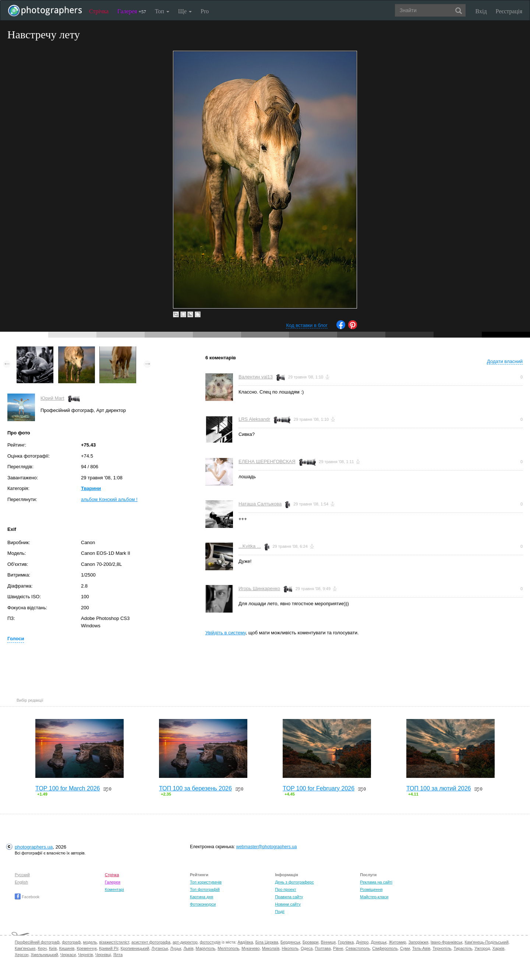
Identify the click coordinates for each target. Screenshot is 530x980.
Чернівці (103, 955)
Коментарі (114, 889)
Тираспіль (463, 948)
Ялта (118, 955)
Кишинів (67, 948)
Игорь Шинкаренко (259, 588)
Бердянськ (290, 942)
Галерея (132, 11)
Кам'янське (25, 948)
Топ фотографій (205, 889)
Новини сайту (288, 904)
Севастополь (358, 948)
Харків (499, 948)
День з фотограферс (294, 882)
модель (90, 942)
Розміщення (371, 889)
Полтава (323, 948)
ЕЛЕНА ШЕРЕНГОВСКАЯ (267, 461)
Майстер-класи (374, 897)
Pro (205, 11)
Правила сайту (289, 897)
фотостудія (210, 942)
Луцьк (176, 948)
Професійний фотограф (37, 942)
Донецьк (379, 942)
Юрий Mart (52, 398)
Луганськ (160, 948)
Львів (188, 948)
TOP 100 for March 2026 (68, 788)
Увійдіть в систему (226, 633)
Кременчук (87, 948)
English (21, 882)
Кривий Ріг (109, 948)
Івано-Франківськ (446, 942)
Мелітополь (228, 948)
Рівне (338, 948)
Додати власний (505, 361)
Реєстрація (509, 11)
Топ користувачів (206, 882)
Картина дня (202, 897)
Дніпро (362, 942)
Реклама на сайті (376, 882)
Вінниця (328, 942)
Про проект (285, 889)
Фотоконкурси (203, 904)
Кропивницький (135, 948)
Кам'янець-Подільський (486, 942)
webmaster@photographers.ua (267, 847)
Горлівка (346, 942)
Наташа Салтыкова (260, 504)
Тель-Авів (421, 948)
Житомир (397, 942)
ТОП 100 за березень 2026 (195, 788)
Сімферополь (385, 948)
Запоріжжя (418, 942)
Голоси (16, 639)
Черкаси (68, 955)
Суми (405, 948)
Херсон (22, 955)
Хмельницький (45, 955)
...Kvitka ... (250, 546)
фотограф (71, 942)
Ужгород (482, 948)
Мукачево (250, 948)
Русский (22, 875)
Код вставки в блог (307, 325)
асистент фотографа (151, 942)
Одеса (307, 948)
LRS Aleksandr (254, 419)
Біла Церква (267, 942)
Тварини (91, 488)
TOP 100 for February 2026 (319, 788)
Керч (42, 948)
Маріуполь (206, 948)
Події (280, 912)
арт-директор (185, 942)
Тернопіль (442, 948)
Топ (162, 11)
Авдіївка (245, 942)
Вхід (481, 11)
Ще (185, 11)
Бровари (311, 942)
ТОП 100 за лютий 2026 (439, 788)
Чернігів (85, 955)
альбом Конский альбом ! (109, 499)
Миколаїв (271, 948)
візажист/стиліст (114, 942)
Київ (53, 948)
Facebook (27, 897)
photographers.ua (34, 847)
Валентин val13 (256, 377)
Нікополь (290, 948)
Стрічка (99, 11)
